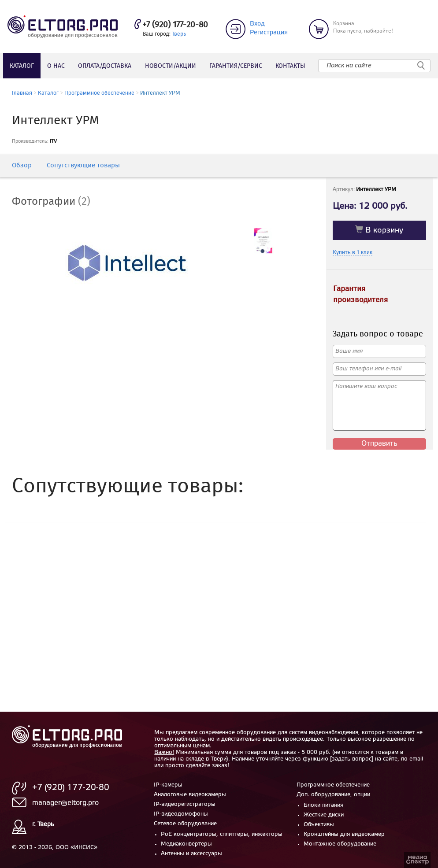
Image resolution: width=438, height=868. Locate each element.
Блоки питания (323, 805)
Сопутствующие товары (83, 166)
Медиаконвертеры (186, 844)
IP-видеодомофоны (181, 814)
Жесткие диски (324, 815)
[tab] (58, 202)
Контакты (290, 66)
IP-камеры (168, 785)
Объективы (319, 825)
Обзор (22, 166)
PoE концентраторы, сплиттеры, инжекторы (222, 834)
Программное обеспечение (99, 93)
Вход (257, 24)
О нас (56, 66)
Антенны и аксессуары (191, 854)
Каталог (22, 66)
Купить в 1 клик (353, 253)
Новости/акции (171, 66)
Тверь (179, 34)
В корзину (379, 229)
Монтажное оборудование (340, 844)
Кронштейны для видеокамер (344, 834)
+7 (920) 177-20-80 (175, 25)
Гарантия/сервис (236, 66)
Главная (22, 93)
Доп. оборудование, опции (333, 795)
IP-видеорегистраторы (185, 804)
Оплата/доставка (105, 66)
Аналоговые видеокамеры (190, 795)
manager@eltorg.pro (65, 803)
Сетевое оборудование (185, 824)
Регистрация (269, 33)
